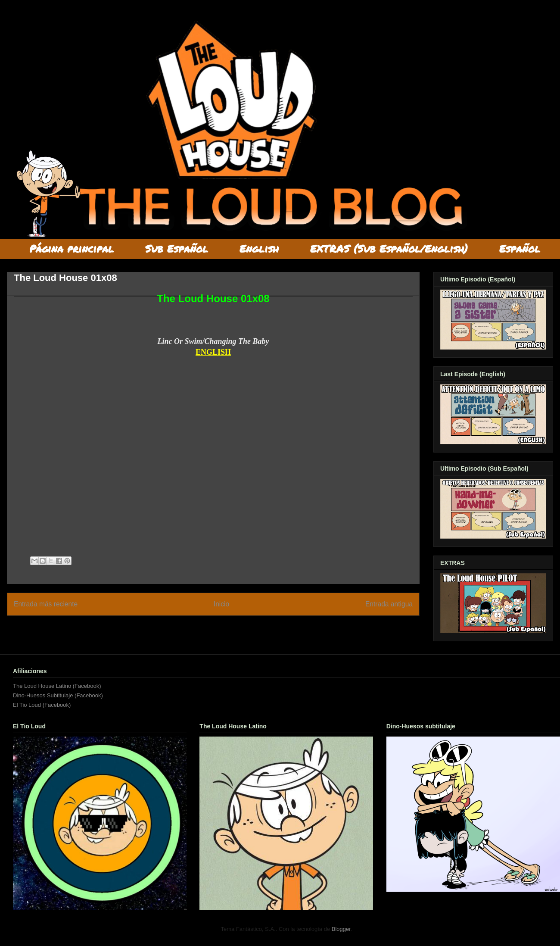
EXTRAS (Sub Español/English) (389, 248)
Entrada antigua (389, 604)
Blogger (341, 929)
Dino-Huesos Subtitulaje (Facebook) (58, 695)
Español (520, 248)
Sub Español (177, 248)
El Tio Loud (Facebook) (42, 705)
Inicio (221, 604)
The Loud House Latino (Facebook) (57, 686)
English (259, 248)
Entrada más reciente (46, 604)
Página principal (72, 248)
